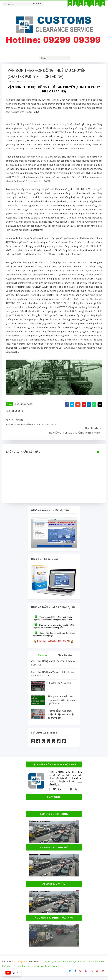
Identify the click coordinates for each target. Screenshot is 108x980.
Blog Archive (65, 659)
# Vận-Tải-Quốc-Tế (24, 406)
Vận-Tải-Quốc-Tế (28, 84)
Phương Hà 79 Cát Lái (60, 687)
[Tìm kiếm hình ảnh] (42, 2)
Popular (43, 659)
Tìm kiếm (36, 3)
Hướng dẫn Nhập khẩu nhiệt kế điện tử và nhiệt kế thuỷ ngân (61, 718)
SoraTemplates (20, 965)
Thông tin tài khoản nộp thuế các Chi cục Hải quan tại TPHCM (61, 704)
